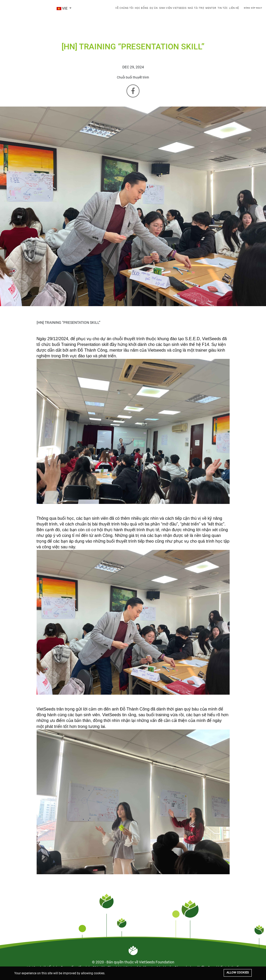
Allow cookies (238, 973)
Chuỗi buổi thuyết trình (133, 77)
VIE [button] (62, 8)
